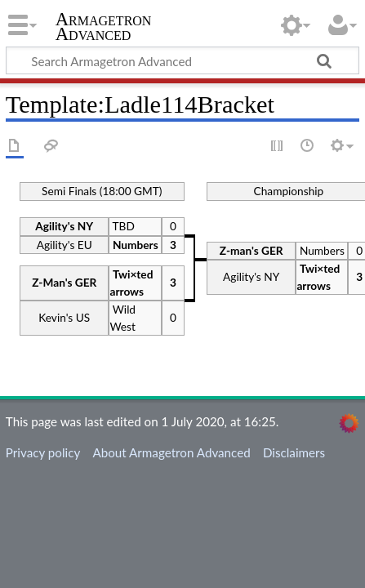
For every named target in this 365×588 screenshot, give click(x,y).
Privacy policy (43, 452)
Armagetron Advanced (104, 28)
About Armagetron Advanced (171, 452)
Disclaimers (294, 452)
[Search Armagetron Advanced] (182, 60)
